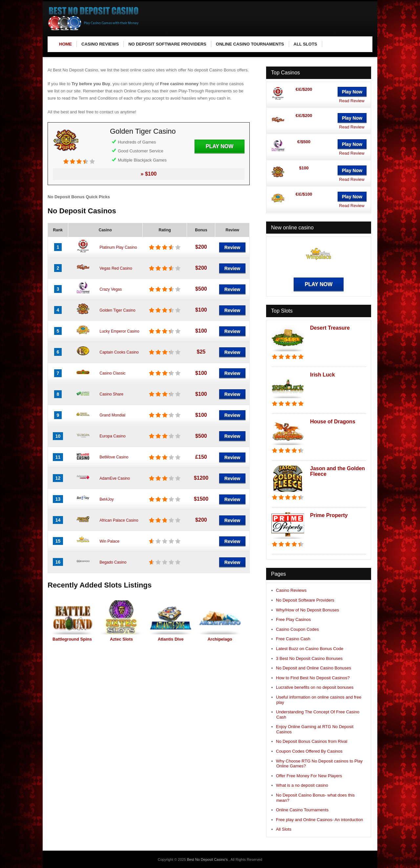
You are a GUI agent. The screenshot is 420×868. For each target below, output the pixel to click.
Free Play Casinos (293, 619)
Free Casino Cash (293, 639)
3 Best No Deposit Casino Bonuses (309, 658)
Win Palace (109, 541)
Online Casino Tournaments (302, 810)
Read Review (352, 101)
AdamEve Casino (115, 478)
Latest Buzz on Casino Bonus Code (310, 649)
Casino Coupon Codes (297, 629)
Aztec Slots (121, 639)
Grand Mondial (112, 415)
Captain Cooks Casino (119, 352)
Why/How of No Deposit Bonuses (307, 610)
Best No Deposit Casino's (208, 859)
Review (232, 247)
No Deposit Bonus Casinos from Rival (312, 741)
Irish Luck (323, 375)
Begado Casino (113, 562)
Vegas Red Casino (116, 268)
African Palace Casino (119, 520)
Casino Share (111, 394)
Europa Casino (112, 436)
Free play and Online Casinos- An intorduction (319, 820)
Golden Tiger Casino (143, 131)
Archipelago (220, 639)
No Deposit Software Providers (305, 600)
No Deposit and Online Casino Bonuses (314, 668)
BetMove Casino (114, 457)
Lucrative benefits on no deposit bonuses (315, 687)
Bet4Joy (106, 499)
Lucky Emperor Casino (119, 331)
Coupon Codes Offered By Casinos (309, 751)
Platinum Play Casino (118, 247)
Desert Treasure (330, 328)
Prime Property (329, 515)
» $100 (149, 174)
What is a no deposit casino (302, 785)
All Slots (284, 829)
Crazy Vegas (111, 289)
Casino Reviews (291, 590)
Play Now (220, 146)
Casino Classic (112, 373)
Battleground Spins (72, 639)
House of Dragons (333, 422)
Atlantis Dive (171, 639)
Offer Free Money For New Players (309, 776)
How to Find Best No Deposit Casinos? (313, 678)
